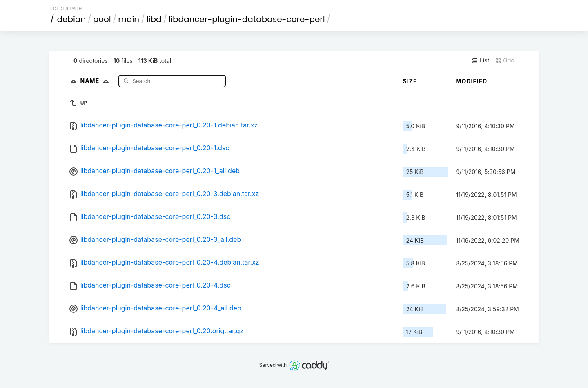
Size (410, 81)
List (480, 60)
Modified (472, 81)
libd (154, 19)
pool (102, 19)
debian (72, 19)
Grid (505, 60)
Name (96, 81)
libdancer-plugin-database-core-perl (247, 19)
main (129, 19)
